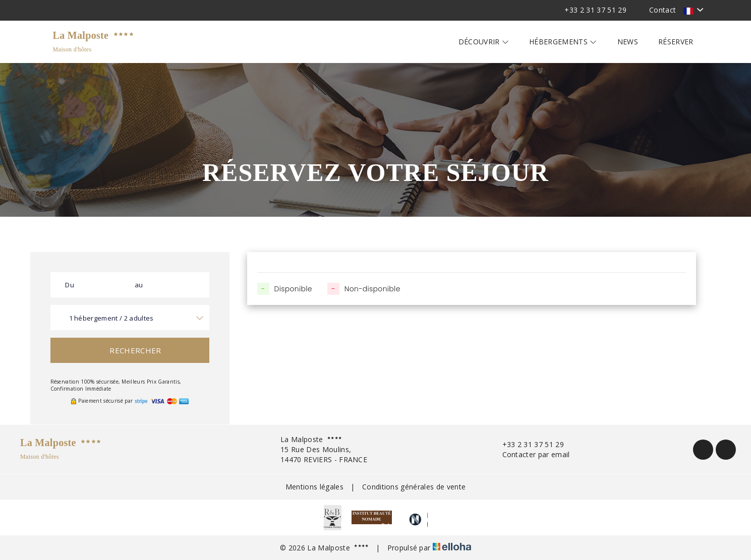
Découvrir (484, 42)
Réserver (676, 42)
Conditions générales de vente (414, 487)
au (139, 285)
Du (70, 285)
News (628, 42)
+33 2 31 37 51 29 (527, 444)
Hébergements (563, 42)
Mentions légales (314, 487)
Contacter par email (530, 454)
